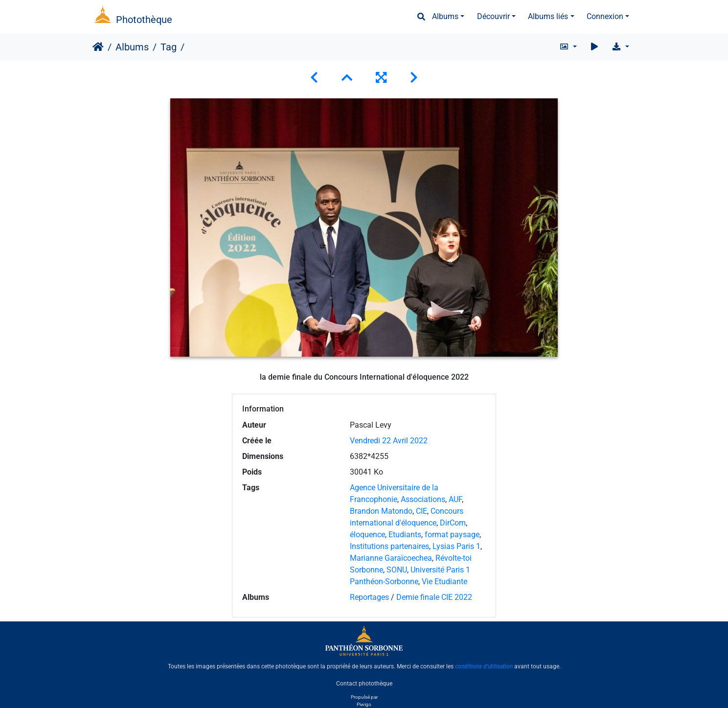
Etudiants (405, 535)
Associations (423, 499)
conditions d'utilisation (484, 666)
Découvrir (493, 16)
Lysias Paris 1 (456, 546)
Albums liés (548, 16)
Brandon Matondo (381, 511)
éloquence (367, 535)
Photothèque (144, 20)
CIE (421, 511)
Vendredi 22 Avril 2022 (389, 441)
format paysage (452, 535)
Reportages (369, 597)
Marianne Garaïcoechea (391, 558)
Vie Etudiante (444, 582)
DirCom (453, 523)
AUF (455, 499)
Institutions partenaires (389, 546)
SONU (397, 570)
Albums (445, 16)
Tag (169, 47)
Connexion (605, 16)
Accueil (98, 47)
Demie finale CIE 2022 (434, 597)
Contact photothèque (364, 683)
